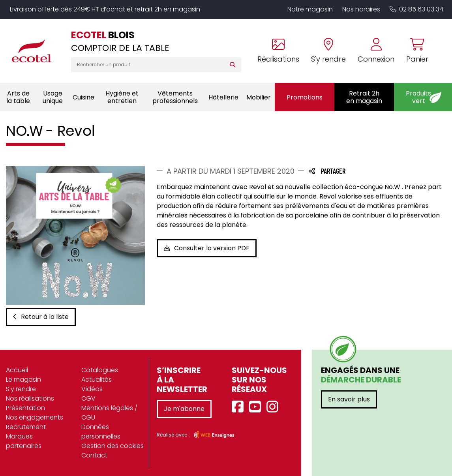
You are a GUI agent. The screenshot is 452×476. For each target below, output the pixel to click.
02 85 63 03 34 (416, 9)
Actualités (97, 379)
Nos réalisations (30, 398)
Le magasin (23, 379)
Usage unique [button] (53, 97)
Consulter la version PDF (207, 248)
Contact (94, 455)
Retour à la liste (41, 317)
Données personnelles (101, 432)
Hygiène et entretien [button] (122, 97)
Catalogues (100, 370)
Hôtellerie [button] (223, 97)
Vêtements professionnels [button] (175, 97)
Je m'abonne (184, 409)
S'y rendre (21, 389)
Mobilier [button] (259, 97)
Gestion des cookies (113, 446)
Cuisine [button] (83, 97)
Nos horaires (361, 9)
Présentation (25, 408)
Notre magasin (310, 9)
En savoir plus (349, 399)
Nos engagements (35, 417)
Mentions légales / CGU (109, 413)
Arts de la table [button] (18, 97)
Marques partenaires (24, 441)
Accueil (17, 370)
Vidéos (92, 389)
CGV (88, 398)
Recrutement (26, 427)
